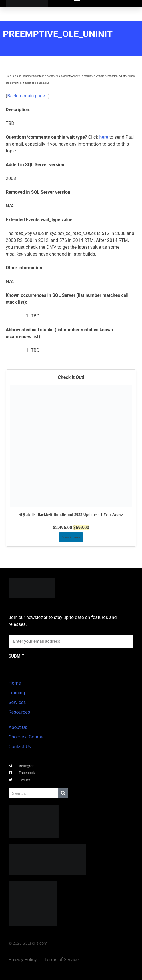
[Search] (63, 793)
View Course (71, 537)
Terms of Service (62, 960)
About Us (18, 727)
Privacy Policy (23, 960)
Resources (19, 712)
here (104, 137)
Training (17, 693)
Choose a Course (26, 737)
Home (15, 683)
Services (17, 702)
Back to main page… (28, 96)
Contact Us (20, 747)
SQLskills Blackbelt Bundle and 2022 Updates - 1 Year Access (71, 514)
